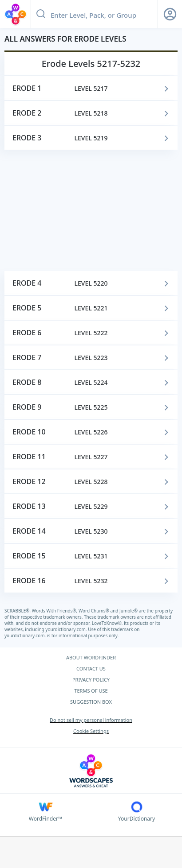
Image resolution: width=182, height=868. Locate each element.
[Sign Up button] (170, 14)
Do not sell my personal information (91, 720)
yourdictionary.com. (67, 629)
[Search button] (41, 14)
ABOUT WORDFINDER (91, 657)
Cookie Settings (91, 731)
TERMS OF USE (91, 691)
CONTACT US (91, 668)
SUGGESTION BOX (91, 702)
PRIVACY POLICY (91, 680)
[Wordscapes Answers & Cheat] (91, 771)
